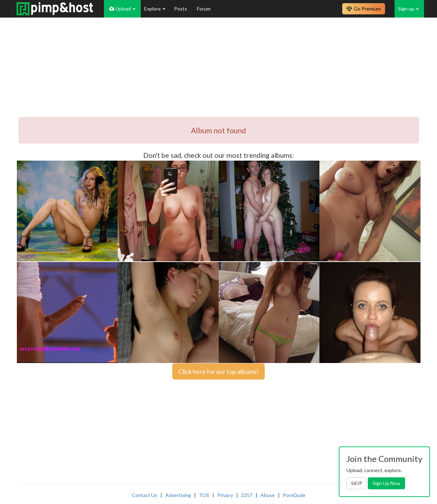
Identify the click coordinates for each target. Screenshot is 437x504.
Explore (155, 9)
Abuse (268, 495)
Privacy (225, 495)
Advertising (178, 495)
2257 (247, 495)
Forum (204, 9)
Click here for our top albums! (218, 371)
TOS (204, 495)
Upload (122, 9)
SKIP (357, 483)
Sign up (408, 9)
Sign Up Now (386, 483)
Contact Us (145, 495)
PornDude (294, 495)
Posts (181, 9)
